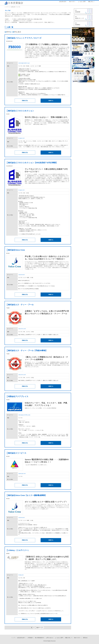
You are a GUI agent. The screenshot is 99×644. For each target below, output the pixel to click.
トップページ (7, 7)
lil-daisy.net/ (21, 575)
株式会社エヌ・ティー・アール (21, 305)
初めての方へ (72, 2)
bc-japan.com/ (21, 138)
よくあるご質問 (82, 2)
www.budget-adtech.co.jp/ (24, 63)
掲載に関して (91, 2)
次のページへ (40, 628)
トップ (13, 638)
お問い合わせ (49, 638)
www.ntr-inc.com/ (22, 329)
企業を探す (13, 7)
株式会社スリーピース (17, 453)
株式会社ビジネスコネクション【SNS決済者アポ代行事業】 (33, 163)
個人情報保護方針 (39, 638)
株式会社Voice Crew (16, 250)
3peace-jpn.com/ (22, 473)
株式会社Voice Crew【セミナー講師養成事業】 (27, 495)
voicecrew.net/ (21, 275)
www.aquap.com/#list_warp (24, 415)
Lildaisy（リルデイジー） (19, 550)
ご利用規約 (30, 638)
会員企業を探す (63, 2)
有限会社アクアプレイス (18, 396)
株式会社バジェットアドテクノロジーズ (25, 38)
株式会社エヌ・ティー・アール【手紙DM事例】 (28, 350)
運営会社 (85, 638)
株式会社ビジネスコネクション (21, 111)
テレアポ (18, 7)
